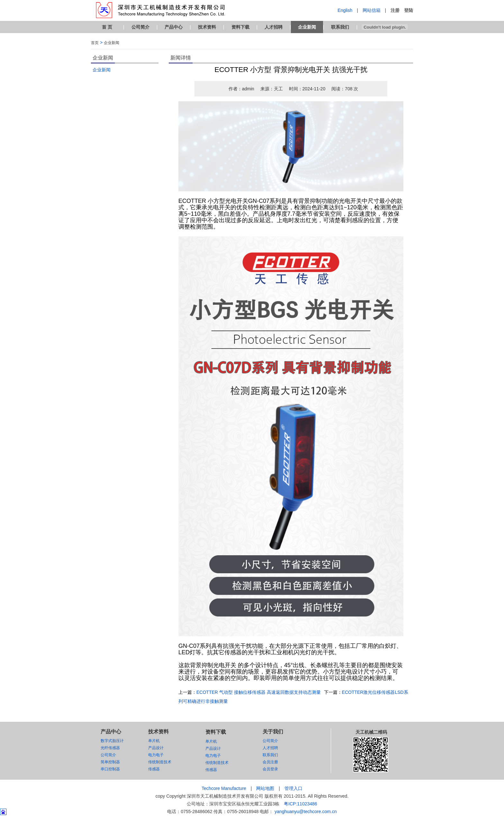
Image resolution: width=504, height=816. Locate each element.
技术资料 (207, 27)
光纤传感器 (110, 748)
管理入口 (293, 788)
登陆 (409, 10)
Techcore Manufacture (224, 788)
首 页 (107, 27)
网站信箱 (372, 10)
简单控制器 (110, 762)
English (345, 10)
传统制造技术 (160, 762)
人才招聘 (274, 27)
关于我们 (273, 732)
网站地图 (265, 788)
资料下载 (240, 27)
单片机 (154, 741)
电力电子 (156, 755)
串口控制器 (110, 769)
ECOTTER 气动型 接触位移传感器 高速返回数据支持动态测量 (259, 692)
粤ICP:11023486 (301, 804)
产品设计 (156, 748)
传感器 (154, 769)
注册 (395, 10)
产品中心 (174, 27)
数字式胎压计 (112, 741)
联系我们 (340, 27)
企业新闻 (307, 27)
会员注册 (270, 762)
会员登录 (270, 769)
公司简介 (140, 27)
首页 (95, 43)
